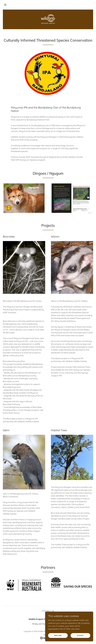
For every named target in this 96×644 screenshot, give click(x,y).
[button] (5, 5)
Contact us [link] (48, 611)
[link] (48, 19)
